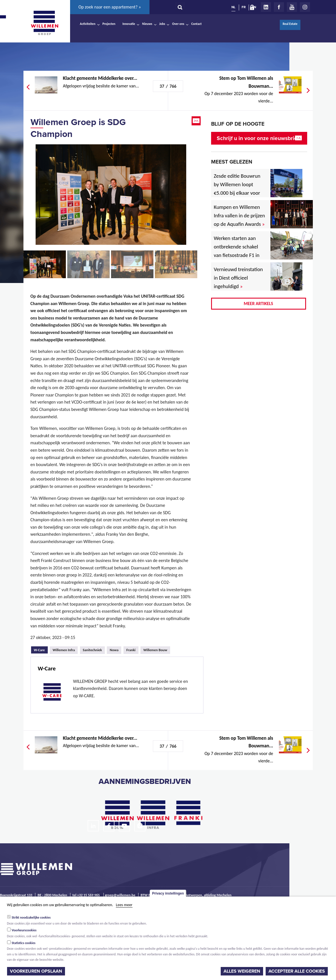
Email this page (197, 121)
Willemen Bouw (155, 650)
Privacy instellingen (168, 893)
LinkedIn (266, 7)
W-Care (41, 649)
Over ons (178, 24)
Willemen (45, 23)
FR (244, 7)
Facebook (279, 7)
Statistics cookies (23, 943)
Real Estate (290, 24)
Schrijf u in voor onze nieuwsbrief (258, 138)
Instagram (305, 7)
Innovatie (129, 24)
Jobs (162, 24)
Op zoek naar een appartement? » (110, 7)
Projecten (109, 24)
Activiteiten (88, 24)
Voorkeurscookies (24, 930)
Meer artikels (259, 304)
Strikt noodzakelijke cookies (31, 917)
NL (233, 7)
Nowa (114, 650)
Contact (197, 24)
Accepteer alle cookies (297, 971)
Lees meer (124, 905)
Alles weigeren (242, 971)
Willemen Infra (64, 650)
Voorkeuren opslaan (36, 971)
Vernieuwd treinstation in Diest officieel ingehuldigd (239, 278)
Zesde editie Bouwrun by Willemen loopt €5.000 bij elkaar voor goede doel (237, 189)
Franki (131, 650)
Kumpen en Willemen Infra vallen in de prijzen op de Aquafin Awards (239, 215)
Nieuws (147, 24)
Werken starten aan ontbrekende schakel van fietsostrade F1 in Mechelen (237, 251)
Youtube (292, 7)
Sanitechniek (92, 650)
